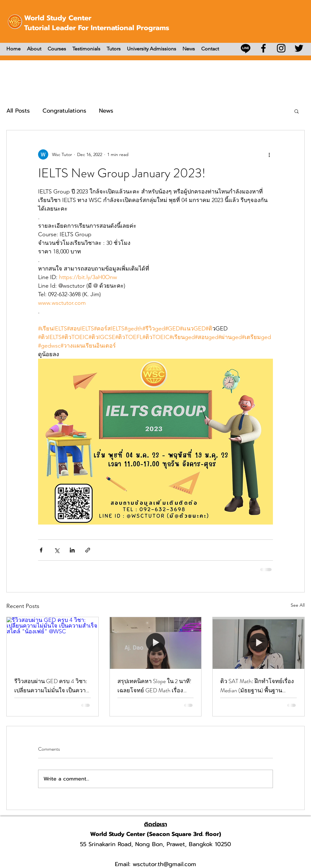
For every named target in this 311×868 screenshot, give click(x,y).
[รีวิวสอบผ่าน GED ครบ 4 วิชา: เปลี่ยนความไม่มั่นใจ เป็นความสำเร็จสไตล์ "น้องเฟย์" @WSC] (53, 643)
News (106, 111)
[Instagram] (281, 48)
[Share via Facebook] (41, 550)
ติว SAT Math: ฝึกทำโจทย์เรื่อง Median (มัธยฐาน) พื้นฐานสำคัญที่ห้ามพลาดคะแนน (257, 686)
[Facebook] (263, 48)
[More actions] (269, 154)
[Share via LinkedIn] (72, 550)
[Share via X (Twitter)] (57, 550)
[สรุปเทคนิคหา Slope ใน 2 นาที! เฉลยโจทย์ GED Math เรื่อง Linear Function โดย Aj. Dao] (156, 643)
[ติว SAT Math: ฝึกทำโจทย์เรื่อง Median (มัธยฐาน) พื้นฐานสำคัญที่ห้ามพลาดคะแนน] (258, 643)
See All (298, 605)
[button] (297, 111)
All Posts (18, 111)
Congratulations (64, 111)
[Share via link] (88, 550)
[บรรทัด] (246, 48)
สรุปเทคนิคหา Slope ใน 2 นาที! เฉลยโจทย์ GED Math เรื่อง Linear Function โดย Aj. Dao (154, 686)
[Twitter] (299, 48)
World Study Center (58, 18)
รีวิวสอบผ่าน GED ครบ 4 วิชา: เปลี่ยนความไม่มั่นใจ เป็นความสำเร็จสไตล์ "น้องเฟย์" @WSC (52, 686)
